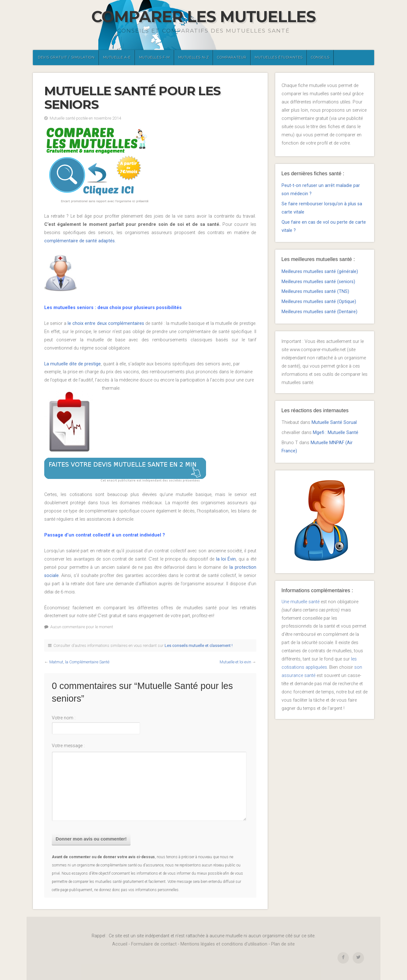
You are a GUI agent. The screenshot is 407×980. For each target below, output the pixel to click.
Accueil (120, 944)
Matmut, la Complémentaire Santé (79, 662)
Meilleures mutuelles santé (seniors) (318, 282)
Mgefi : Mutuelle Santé (336, 433)
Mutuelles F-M (155, 57)
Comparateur (232, 57)
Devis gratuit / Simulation (66, 57)
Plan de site (283, 944)
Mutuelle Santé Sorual (334, 422)
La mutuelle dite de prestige (73, 364)
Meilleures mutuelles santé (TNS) (315, 292)
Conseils (320, 57)
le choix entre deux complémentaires (105, 323)
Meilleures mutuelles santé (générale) (320, 272)
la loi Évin (226, 559)
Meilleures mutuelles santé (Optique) (319, 302)
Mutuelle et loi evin (235, 662)
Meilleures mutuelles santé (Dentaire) (319, 312)
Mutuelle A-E (117, 57)
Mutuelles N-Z (194, 57)
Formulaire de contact (154, 944)
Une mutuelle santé (301, 602)
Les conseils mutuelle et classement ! (199, 645)
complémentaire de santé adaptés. (80, 241)
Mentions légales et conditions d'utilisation (224, 944)
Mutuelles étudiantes (279, 57)
